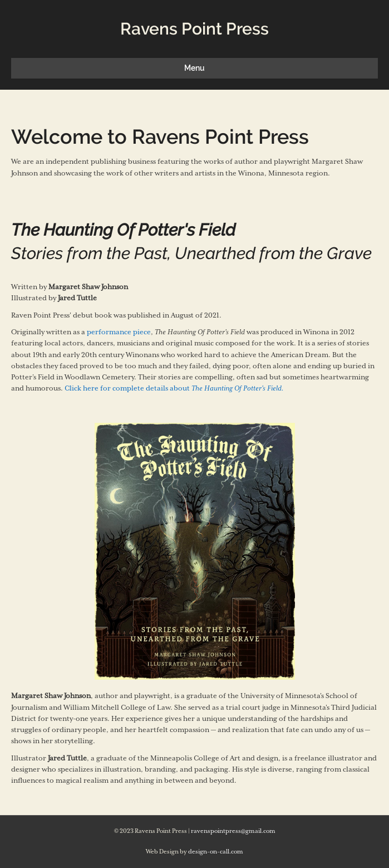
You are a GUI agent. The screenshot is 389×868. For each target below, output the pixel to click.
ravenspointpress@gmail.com (233, 831)
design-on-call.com (216, 852)
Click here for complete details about (174, 389)
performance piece (119, 332)
